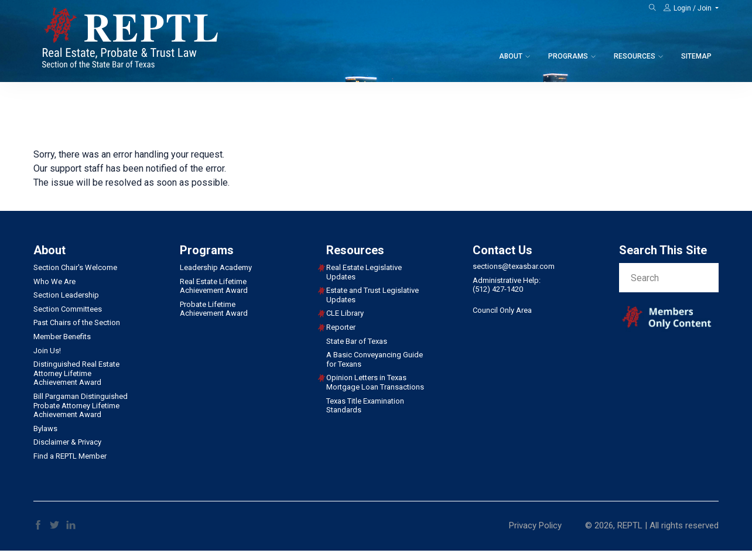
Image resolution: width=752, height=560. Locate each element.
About (511, 56)
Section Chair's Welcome (75, 267)
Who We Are (54, 281)
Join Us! (47, 351)
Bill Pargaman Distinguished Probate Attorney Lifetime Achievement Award (81, 405)
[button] (691, 8)
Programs (568, 56)
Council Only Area (502, 310)
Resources (635, 56)
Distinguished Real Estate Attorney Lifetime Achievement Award (76, 373)
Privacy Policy (535, 525)
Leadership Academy (216, 267)
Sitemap (696, 56)
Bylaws (45, 428)
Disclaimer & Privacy (67, 442)
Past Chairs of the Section (77, 322)
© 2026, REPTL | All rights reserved (652, 525)
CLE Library (345, 313)
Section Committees (68, 309)
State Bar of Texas (357, 341)
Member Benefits (62, 337)
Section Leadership (66, 295)
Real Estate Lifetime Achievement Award (214, 286)
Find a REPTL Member (70, 456)
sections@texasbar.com (514, 266)
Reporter (341, 327)
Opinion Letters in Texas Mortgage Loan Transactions (375, 382)
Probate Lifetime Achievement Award (214, 309)
